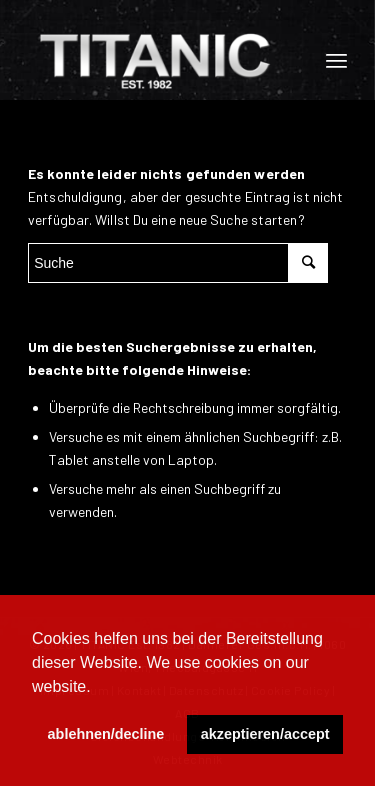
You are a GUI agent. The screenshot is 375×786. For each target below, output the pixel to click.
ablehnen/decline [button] (106, 734)
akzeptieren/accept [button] (265, 734)
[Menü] (336, 60)
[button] (98, 688)
